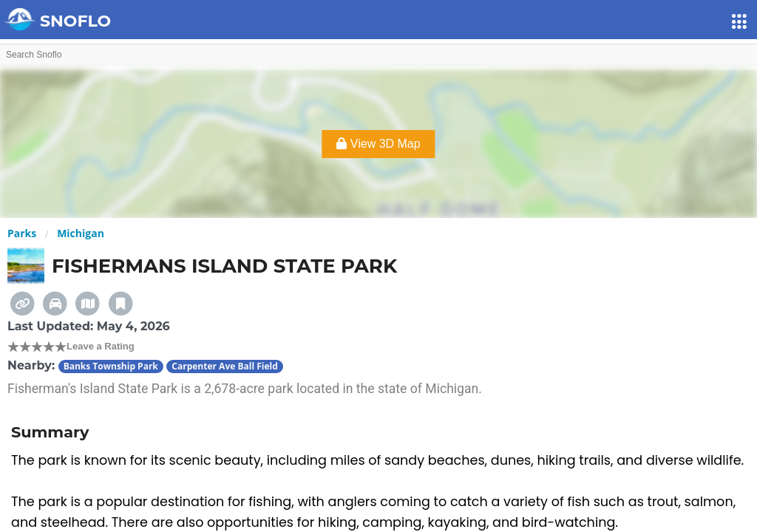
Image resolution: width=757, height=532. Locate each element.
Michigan (81, 233)
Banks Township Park (111, 366)
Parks (22, 233)
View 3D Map (378, 144)
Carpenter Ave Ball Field (224, 366)
